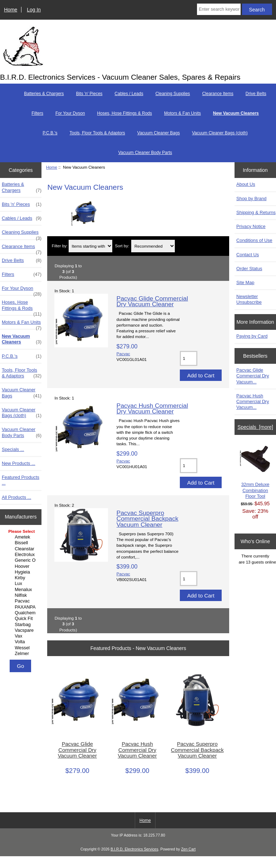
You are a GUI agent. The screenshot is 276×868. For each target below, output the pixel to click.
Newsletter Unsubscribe (249, 299)
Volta (21, 642)
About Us (246, 184)
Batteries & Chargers (44, 94)
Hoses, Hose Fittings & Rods (125, 113)
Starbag (21, 625)
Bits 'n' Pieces (89, 94)
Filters (37, 113)
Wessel (21, 648)
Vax (21, 636)
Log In (34, 10)
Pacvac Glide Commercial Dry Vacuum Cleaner (152, 301)
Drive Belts (256, 94)
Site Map (245, 282)
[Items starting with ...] (90, 246)
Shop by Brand (251, 199)
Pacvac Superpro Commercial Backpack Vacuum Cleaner (147, 519)
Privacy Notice (251, 226)
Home (11, 10)
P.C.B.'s (50, 133)
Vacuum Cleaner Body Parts (145, 153)
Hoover (21, 566)
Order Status (249, 269)
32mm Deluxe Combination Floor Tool (255, 472)
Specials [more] (255, 427)
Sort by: (122, 246)
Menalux (21, 590)
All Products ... (16, 497)
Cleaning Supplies (173, 94)
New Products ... (19, 463)
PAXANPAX (21, 607)
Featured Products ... (21, 480)
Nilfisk (21, 595)
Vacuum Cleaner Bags (159, 133)
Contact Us (248, 255)
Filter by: (60, 246)
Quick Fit (21, 619)
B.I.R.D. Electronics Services (134, 849)
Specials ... (13, 449)
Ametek (21, 537)
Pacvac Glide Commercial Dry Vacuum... (253, 376)
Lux (21, 584)
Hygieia (21, 572)
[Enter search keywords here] (219, 9)
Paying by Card (252, 336)
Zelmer (21, 654)
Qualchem (21, 613)
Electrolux (21, 555)
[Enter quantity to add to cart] (189, 358)
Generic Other (21, 560)
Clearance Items (218, 94)
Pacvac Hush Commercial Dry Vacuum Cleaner (152, 408)
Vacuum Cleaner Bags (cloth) (220, 133)
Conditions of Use (254, 240)
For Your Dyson (70, 113)
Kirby (21, 578)
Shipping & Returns (256, 212)
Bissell (21, 543)
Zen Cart (188, 849)
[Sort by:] (153, 246)
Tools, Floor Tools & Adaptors (97, 133)
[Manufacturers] (21, 593)
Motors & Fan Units (183, 113)
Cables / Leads (129, 94)
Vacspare (21, 630)
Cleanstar (21, 549)
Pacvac (21, 601)
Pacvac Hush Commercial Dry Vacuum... (253, 401)
